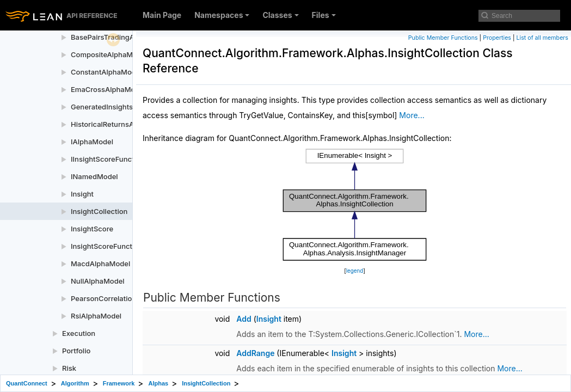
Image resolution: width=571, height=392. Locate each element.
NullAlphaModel (98, 281)
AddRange (255, 353)
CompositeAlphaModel (109, 54)
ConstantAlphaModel (106, 72)
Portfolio (76, 351)
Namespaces (222, 15)
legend (355, 271)
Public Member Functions (443, 38)
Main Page (162, 15)
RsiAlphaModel (96, 316)
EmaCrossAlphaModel (108, 89)
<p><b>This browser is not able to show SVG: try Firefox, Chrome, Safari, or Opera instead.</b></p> (355, 205)
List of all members (542, 38)
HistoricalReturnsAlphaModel (120, 124)
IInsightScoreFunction (108, 159)
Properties (497, 38)
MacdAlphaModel (100, 264)
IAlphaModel (92, 142)
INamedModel (94, 176)
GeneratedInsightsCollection (119, 107)
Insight (82, 194)
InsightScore (92, 229)
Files (324, 15)
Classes (280, 15)
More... (412, 115)
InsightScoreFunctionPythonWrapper (133, 246)
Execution (79, 333)
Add (244, 319)
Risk (69, 368)
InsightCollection (99, 211)
